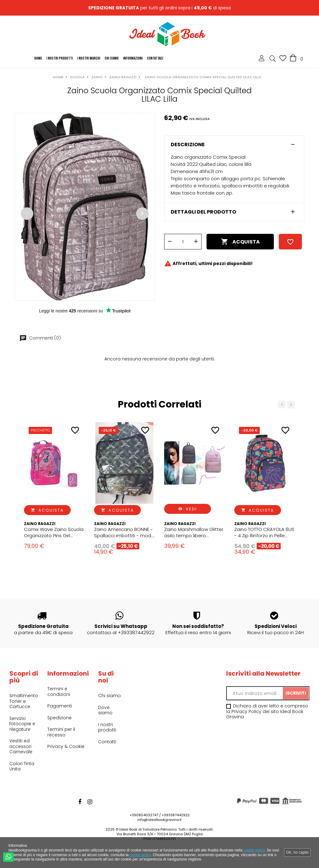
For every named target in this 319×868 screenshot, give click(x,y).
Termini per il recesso (61, 732)
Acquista (240, 242)
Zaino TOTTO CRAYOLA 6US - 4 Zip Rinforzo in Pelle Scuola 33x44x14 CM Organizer (264, 533)
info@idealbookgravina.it (159, 820)
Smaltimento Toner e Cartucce (24, 701)
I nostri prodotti (107, 727)
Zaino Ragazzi (40, 524)
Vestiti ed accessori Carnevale (21, 746)
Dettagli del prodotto (203, 212)
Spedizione (60, 718)
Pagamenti (60, 706)
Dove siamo (105, 710)
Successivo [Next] (142, 214)
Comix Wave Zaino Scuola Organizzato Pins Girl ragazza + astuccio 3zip (54, 533)
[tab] (234, 145)
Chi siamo (110, 696)
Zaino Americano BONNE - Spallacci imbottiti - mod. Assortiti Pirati (124, 533)
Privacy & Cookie (66, 746)
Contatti (107, 742)
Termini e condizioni (59, 692)
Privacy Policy (246, 711)
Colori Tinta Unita (22, 766)
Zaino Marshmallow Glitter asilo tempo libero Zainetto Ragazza (194, 533)
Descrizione (188, 145)
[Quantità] (183, 242)
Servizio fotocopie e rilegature (22, 724)
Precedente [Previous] (27, 214)
